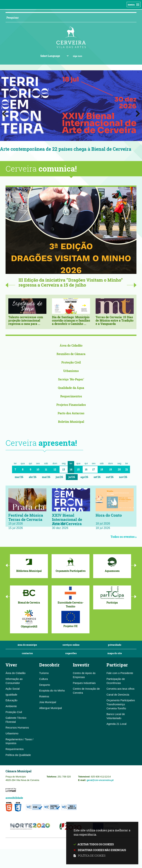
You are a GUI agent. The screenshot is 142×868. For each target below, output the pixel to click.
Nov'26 (123, 477)
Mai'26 (46, 477)
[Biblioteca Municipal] (29, 564)
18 (102, 470)
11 (46, 470)
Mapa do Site (115, 653)
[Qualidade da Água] (71, 388)
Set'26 (97, 477)
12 (55, 470)
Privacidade (115, 645)
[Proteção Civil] (71, 363)
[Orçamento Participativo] (71, 564)
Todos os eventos (124, 537)
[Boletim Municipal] (71, 422)
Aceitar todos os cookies (96, 844)
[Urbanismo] (71, 371)
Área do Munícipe (27, 645)
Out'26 (110, 477)
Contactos (27, 653)
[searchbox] (66, 17)
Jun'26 (59, 477)
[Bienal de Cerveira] (29, 595)
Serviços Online (71, 645)
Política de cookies (92, 856)
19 (111, 470)
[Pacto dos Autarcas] (71, 413)
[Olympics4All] (29, 619)
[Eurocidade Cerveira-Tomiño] (71, 597)
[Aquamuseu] (112, 564)
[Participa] (112, 595)
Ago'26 (84, 477)
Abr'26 (33, 477)
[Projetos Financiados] (71, 405)
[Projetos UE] (71, 619)
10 (38, 470)
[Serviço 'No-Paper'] (71, 380)
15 (78, 470)
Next (136, 113)
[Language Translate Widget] (54, 56)
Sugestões (71, 653)
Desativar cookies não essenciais (102, 850)
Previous (6, 113)
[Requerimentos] (71, 397)
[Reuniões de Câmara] (71, 354)
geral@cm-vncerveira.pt (100, 780)
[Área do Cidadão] (71, 346)
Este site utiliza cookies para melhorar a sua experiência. (102, 843)
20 (119, 470)
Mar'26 (19, 477)
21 (127, 470)
